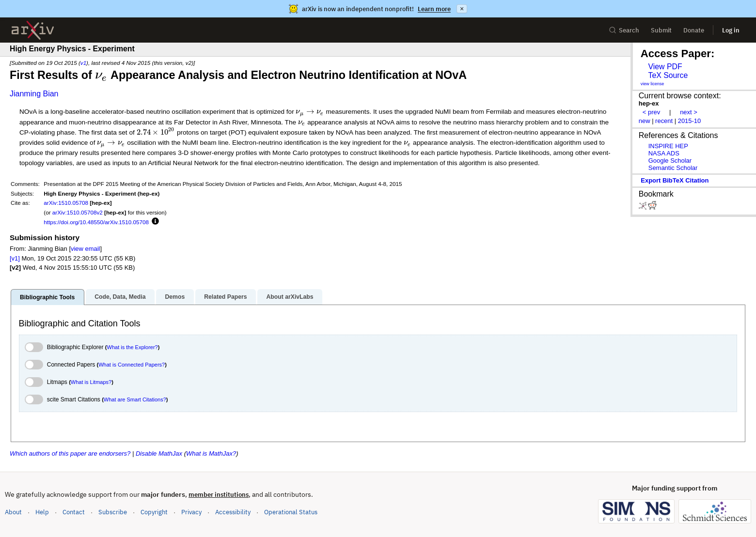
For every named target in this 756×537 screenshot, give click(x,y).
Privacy (191, 512)
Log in (731, 30)
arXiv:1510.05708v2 (78, 212)
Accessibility (233, 512)
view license (653, 84)
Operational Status (291, 512)
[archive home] (33, 30)
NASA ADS (664, 153)
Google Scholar (670, 161)
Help (42, 512)
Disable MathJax (159, 453)
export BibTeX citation (675, 180)
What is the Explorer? (133, 347)
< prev (651, 112)
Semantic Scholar (673, 168)
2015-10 (690, 121)
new (645, 121)
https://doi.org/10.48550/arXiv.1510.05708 (96, 222)
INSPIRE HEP (668, 146)
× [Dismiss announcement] (462, 9)
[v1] (15, 258)
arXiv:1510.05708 (66, 203)
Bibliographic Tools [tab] (47, 297)
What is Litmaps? (91, 382)
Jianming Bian (34, 94)
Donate (694, 30)
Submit (661, 30)
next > (689, 112)
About (13, 512)
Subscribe (113, 512)
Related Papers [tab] (225, 297)
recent (664, 121)
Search (624, 30)
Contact (74, 512)
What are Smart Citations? (135, 399)
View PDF (665, 67)
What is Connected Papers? (132, 365)
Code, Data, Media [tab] (120, 297)
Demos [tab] (175, 297)
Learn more (434, 9)
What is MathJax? (211, 453)
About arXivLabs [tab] (290, 297)
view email (85, 249)
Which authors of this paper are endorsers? (70, 453)
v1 (83, 63)
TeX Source (668, 75)
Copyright (154, 512)
